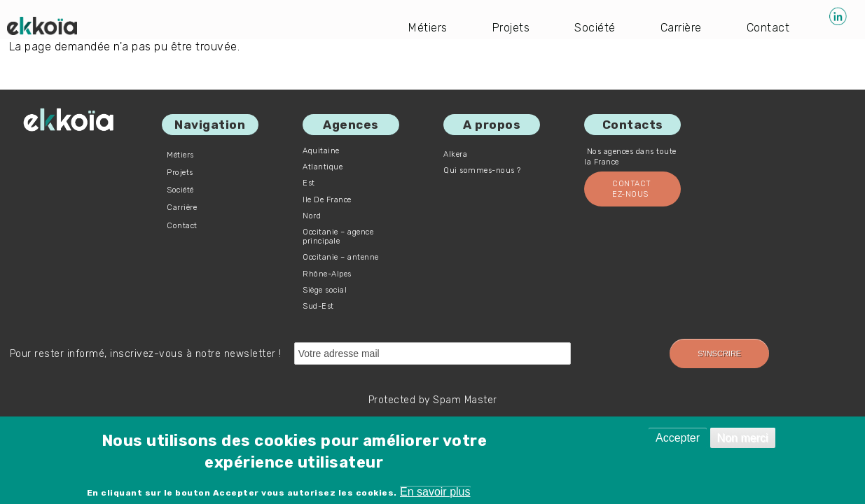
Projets (511, 28)
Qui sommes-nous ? (482, 170)
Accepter (678, 438)
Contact (768, 28)
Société (595, 28)
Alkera (455, 154)
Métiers (428, 28)
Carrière (681, 28)
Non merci (743, 438)
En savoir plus (435, 492)
